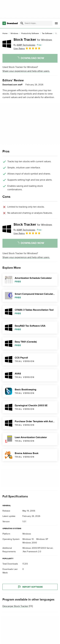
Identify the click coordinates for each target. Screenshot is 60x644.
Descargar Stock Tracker (15, 606)
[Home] (5, 34)
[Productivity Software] (30, 34)
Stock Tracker (33, 40)
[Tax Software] (47, 34)
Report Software (30, 587)
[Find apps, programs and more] (36, 23)
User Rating (27, 48)
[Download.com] (10, 23)
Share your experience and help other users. (26, 71)
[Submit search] (22, 23)
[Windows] (14, 34)
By (24, 45)
